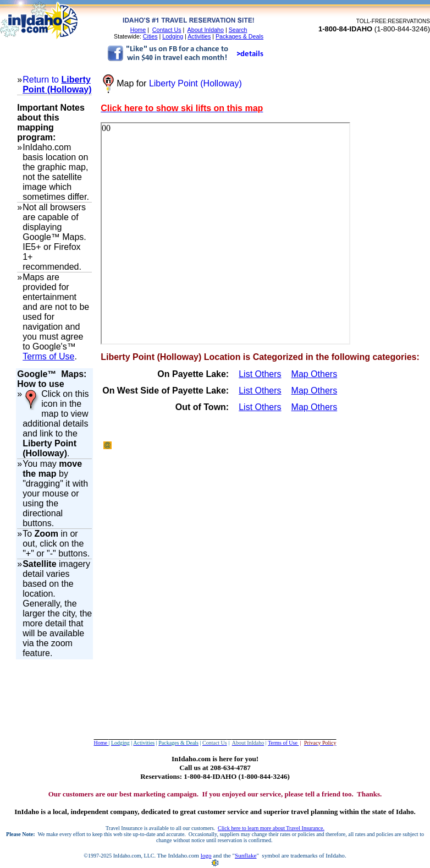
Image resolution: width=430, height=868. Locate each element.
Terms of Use (48, 356)
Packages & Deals (239, 36)
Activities (199, 36)
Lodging (173, 36)
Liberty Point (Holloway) (57, 84)
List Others (260, 374)
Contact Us (167, 30)
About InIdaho (206, 30)
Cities (150, 36)
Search (238, 30)
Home (138, 30)
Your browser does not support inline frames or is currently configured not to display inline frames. (225, 233)
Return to (42, 80)
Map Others (315, 374)
